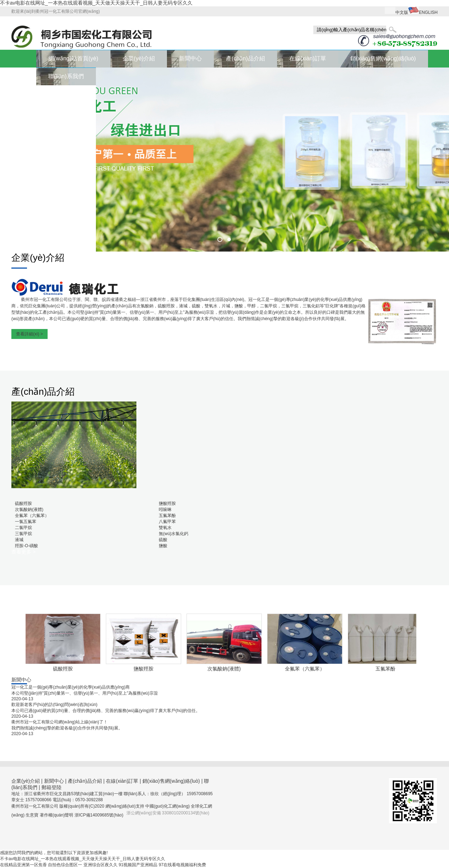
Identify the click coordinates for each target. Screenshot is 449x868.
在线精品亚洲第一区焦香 (23, 865)
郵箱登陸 (52, 787)
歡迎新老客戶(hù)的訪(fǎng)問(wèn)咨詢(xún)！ (54, 705)
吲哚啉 (165, 510)
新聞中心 (190, 58)
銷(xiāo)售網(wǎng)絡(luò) (383, 58)
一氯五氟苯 (26, 522)
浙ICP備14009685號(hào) (99, 815)
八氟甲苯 (167, 522)
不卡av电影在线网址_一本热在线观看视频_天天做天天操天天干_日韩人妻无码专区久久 (96, 3)
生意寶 (32, 815)
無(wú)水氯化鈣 (174, 534)
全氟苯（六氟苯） (32, 516)
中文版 (402, 12)
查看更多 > (23, 552)
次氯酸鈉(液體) (29, 510)
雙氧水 (165, 528)
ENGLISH (428, 12)
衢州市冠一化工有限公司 (44, 300)
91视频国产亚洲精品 (138, 865)
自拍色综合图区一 (65, 865)
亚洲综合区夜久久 (101, 865)
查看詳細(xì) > (29, 334)
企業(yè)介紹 (139, 58)
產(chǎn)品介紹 (245, 58)
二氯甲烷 (23, 528)
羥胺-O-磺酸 (26, 546)
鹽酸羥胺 (167, 503)
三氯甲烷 (23, 534)
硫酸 (163, 540)
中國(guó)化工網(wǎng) (167, 806)
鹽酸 (163, 546)
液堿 (19, 540)
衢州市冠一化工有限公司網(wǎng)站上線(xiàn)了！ (59, 722)
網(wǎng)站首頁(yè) (73, 58)
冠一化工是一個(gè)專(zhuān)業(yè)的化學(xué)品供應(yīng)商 (71, 687)
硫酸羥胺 (23, 503)
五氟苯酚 (167, 516)
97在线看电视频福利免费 (182, 865)
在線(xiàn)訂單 (308, 58)
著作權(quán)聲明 (57, 815)
